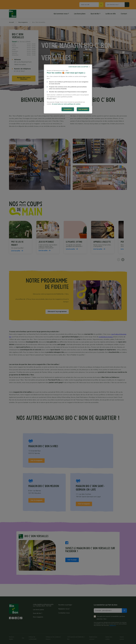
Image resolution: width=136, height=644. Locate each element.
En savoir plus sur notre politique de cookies (66, 104)
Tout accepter (83, 109)
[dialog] (68, 89)
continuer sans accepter (78, 67)
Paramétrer (68, 109)
